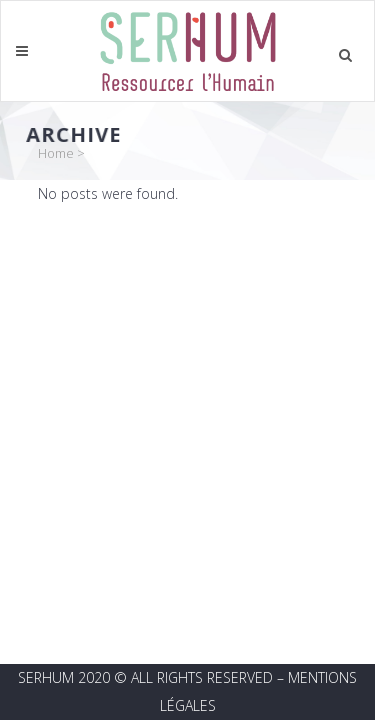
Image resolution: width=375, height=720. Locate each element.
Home (56, 153)
